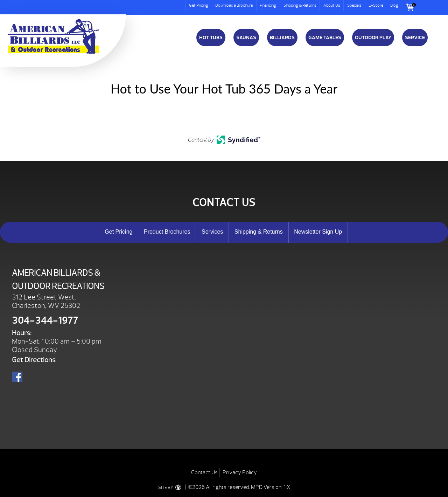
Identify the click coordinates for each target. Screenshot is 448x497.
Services (212, 232)
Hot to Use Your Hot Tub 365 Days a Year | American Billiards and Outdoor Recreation (53, 36)
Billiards (282, 37)
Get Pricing (199, 5)
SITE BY (171, 488)
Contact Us (204, 472)
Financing (268, 5)
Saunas (246, 37)
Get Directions (34, 360)
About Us (332, 5)
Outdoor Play (373, 37)
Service (415, 37)
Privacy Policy (240, 472)
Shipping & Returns (300, 5)
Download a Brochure (234, 5)
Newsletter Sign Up (318, 232)
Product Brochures (167, 232)
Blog (394, 5)
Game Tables (325, 37)
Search (424, 7)
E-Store (376, 5)
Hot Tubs (211, 37)
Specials (354, 5)
